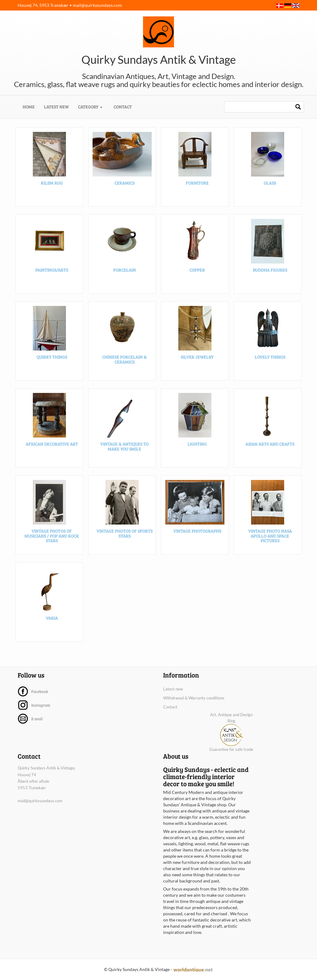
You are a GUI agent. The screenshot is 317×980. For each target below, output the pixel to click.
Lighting (197, 444)
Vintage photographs (197, 531)
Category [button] (90, 107)
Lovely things (270, 357)
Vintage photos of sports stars (125, 534)
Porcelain (125, 270)
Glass (270, 183)
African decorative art (52, 444)
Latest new (56, 107)
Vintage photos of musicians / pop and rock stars (52, 536)
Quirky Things (52, 357)
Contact (123, 107)
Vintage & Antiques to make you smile (124, 447)
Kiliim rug (52, 183)
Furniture (197, 183)
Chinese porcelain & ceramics (124, 360)
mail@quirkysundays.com (97, 5)
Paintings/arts (52, 270)
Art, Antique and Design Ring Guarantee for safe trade (231, 732)
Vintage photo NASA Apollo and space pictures (270, 536)
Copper (197, 270)
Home (31, 107)
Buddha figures (270, 270)
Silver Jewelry (197, 357)
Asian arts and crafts (270, 444)
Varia (52, 618)
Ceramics (125, 183)
